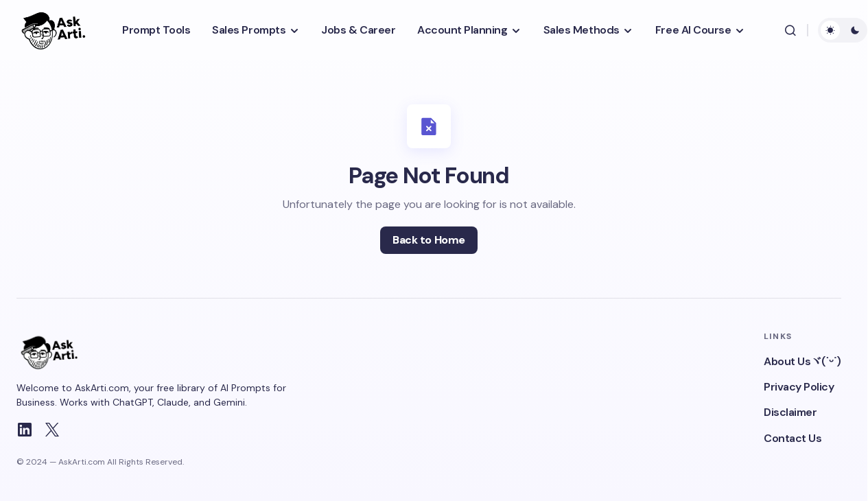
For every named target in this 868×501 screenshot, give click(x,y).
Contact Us (793, 438)
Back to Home (429, 240)
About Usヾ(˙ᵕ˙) (802, 361)
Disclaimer (790, 412)
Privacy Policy (799, 387)
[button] (790, 30)
